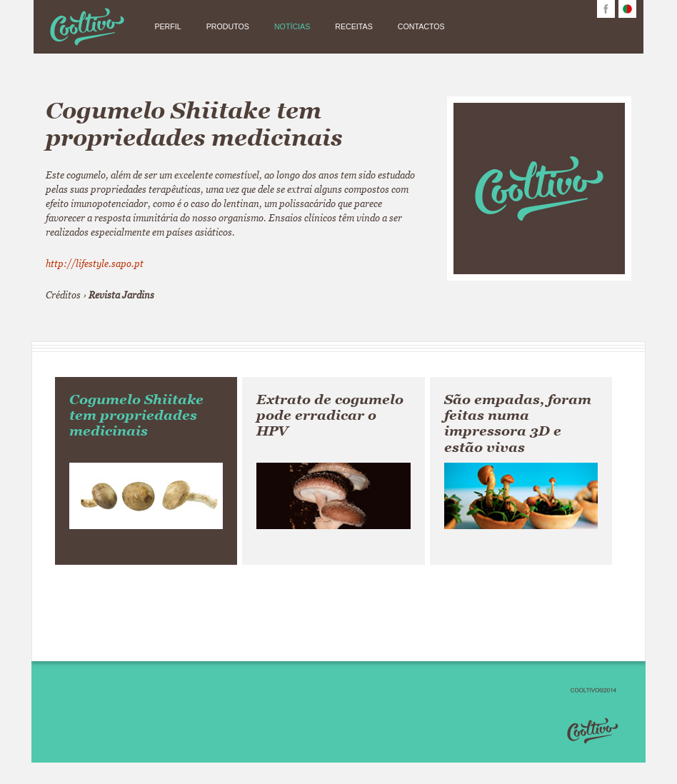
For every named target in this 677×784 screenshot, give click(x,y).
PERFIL (167, 26)
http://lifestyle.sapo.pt (95, 263)
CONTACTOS (421, 26)
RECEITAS (354, 26)
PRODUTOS (228, 26)
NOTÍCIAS (292, 26)
